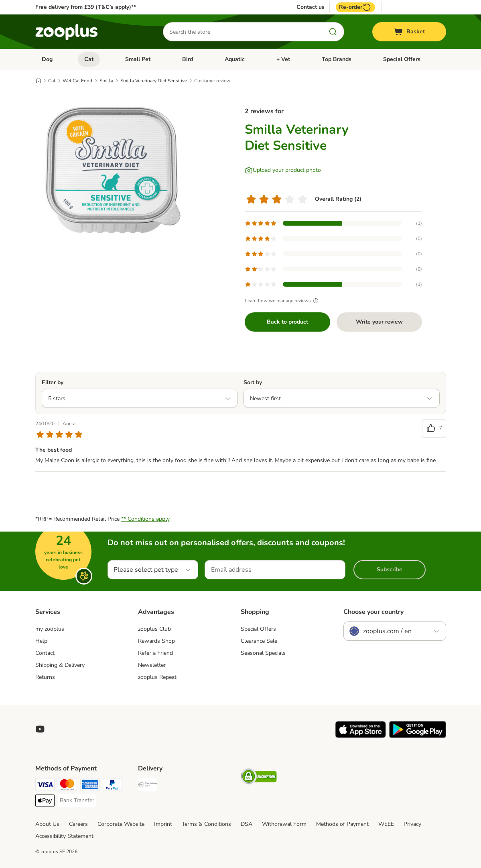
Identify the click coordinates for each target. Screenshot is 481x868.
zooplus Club (154, 629)
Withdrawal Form (284, 824)
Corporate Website (121, 824)
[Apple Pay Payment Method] (45, 802)
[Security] (259, 778)
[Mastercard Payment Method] (67, 786)
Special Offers (402, 59)
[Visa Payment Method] (45, 786)
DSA (247, 824)
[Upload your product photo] (283, 170)
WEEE (386, 824)
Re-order (355, 7)
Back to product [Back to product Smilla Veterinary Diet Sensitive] (287, 322)
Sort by (253, 382)
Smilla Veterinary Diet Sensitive (154, 81)
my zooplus (50, 629)
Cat (89, 59)
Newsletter (152, 665)
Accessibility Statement (64, 836)
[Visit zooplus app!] (360, 736)
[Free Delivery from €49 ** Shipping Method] (148, 786)
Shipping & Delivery (60, 665)
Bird (188, 59)
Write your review (379, 322)
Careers (78, 824)
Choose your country (373, 612)
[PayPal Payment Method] (112, 786)
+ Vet (283, 59)
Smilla (106, 81)
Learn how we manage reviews (283, 301)
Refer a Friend (155, 653)
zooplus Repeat (157, 677)
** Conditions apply (145, 519)
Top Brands (337, 59)
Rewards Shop (156, 641)
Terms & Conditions (206, 824)
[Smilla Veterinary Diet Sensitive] (112, 174)
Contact (45, 653)
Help (41, 641)
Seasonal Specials (263, 653)
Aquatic (235, 59)
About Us (47, 824)
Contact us (311, 7)
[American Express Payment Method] (90, 786)
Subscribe (390, 569)
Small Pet (138, 59)
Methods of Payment (342, 824)
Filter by (53, 382)
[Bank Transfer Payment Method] (77, 801)
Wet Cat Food (77, 81)
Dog (47, 59)
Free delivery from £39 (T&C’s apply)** (86, 7)
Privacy (412, 824)
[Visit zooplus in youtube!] (40, 729)
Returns (45, 677)
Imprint (163, 824)
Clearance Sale (259, 641)
